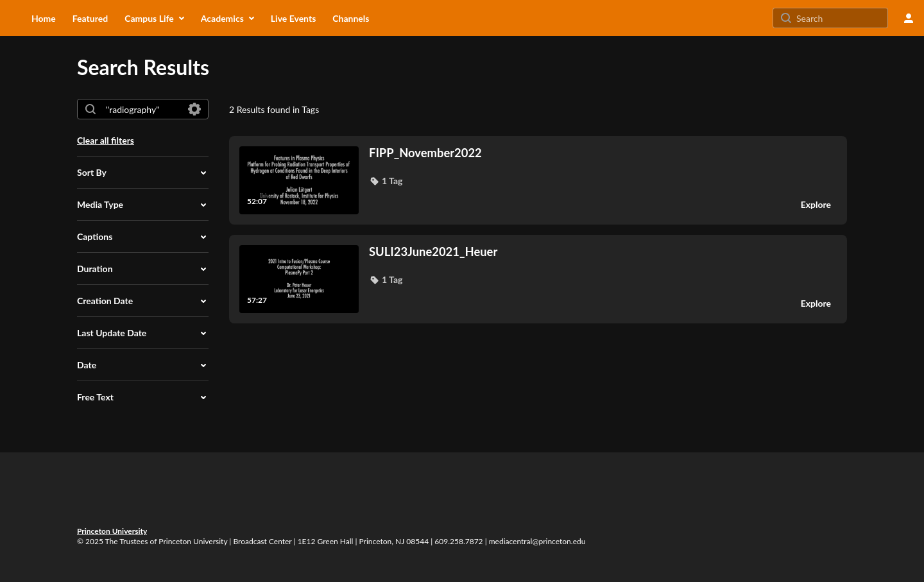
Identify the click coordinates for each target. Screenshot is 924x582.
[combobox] (142, 109)
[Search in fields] (194, 109)
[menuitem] (44, 18)
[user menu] (909, 18)
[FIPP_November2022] (577, 153)
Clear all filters (106, 140)
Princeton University (112, 531)
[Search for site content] (841, 18)
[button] (143, 173)
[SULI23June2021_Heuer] (577, 252)
